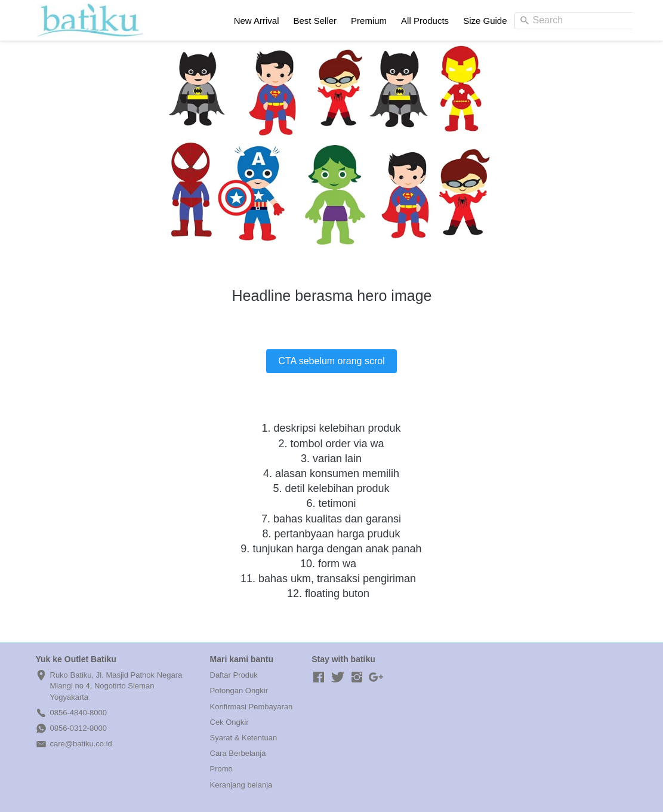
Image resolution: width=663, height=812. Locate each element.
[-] (319, 678)
